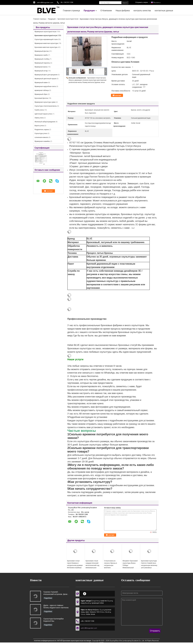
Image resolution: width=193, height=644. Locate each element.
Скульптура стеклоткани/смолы (46, 106)
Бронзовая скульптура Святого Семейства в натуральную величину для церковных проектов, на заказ (149, 565)
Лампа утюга (39, 118)
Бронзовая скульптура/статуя (68, 19)
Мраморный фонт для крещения (46, 75)
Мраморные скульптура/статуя (45, 32)
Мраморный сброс (41, 94)
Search (125, 3)
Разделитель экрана (42, 129)
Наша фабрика (123, 10)
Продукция (89, 10)
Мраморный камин (41, 82)
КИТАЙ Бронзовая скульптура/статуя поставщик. (75, 641)
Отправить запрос (142, 2)
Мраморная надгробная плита (45, 86)
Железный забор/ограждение (45, 122)
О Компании (106, 10)
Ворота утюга (39, 126)
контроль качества (142, 10)
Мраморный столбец (42, 59)
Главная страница (71, 10)
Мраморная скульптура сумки (45, 102)
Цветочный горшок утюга (43, 114)
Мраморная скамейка (42, 141)
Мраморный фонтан (42, 51)
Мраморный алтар (41, 71)
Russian (157, 3)
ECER (102, 643)
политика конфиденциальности (45, 641)
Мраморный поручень (42, 63)
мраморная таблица (42, 90)
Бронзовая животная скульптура (46, 47)
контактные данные (164, 10)
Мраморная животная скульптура (46, 43)
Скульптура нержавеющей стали (46, 39)
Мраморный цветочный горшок (45, 79)
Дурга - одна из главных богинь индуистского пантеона (56, 606)
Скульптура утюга (41, 133)
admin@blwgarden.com (45, 2)
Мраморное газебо (41, 55)
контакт (118, 95)
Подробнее (48, 598)
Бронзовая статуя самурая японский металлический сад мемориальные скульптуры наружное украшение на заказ (93, 566)
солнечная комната (41, 137)
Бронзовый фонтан (41, 98)
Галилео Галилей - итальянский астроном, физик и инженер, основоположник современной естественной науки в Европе (56, 593)
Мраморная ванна (41, 67)
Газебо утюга (39, 110)
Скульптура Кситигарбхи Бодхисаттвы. (54, 620)
